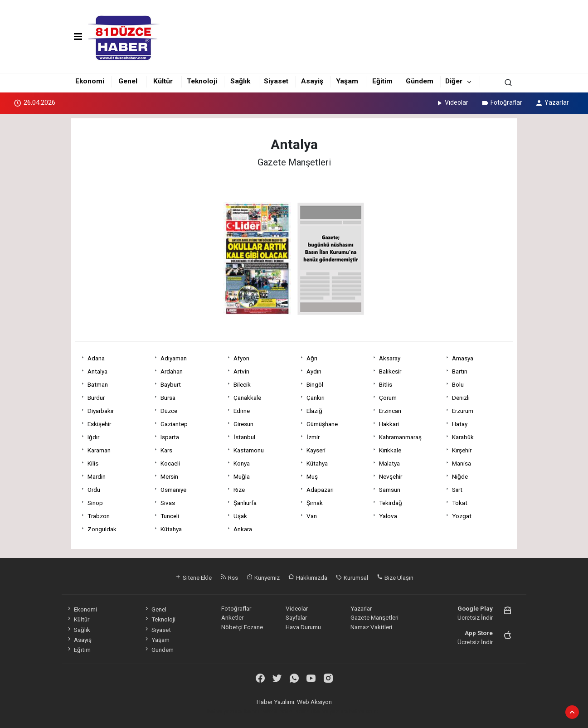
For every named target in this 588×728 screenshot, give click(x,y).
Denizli (461, 398)
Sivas (168, 503)
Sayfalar (296, 617)
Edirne (242, 411)
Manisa (462, 463)
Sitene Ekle (193, 578)
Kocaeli (170, 463)
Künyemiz (263, 578)
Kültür (163, 81)
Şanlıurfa (245, 503)
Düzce (169, 411)
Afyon (241, 358)
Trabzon (99, 516)
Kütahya (317, 463)
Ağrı (312, 358)
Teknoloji (202, 81)
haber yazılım (330, 711)
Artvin (241, 371)
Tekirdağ (391, 503)
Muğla (242, 476)
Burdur (96, 398)
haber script (365, 711)
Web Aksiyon (314, 702)
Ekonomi (90, 81)
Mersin (169, 476)
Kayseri (316, 450)
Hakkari (389, 424)
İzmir (313, 437)
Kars (166, 450)
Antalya (97, 371)
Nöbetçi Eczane (242, 627)
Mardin (97, 476)
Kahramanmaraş (400, 437)
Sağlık (240, 81)
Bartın (460, 371)
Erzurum (463, 411)
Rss (229, 578)
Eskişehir (99, 424)
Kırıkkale (390, 450)
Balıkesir (390, 371)
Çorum (388, 398)
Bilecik (242, 384)
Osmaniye (173, 490)
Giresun (243, 424)
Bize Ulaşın (395, 578)
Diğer (454, 81)
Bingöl (315, 384)
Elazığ (314, 411)
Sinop (95, 503)
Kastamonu (249, 450)
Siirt (457, 490)
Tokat (460, 503)
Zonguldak (102, 529)
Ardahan (172, 371)
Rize (239, 490)
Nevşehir (391, 476)
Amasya (463, 358)
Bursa (168, 398)
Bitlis (386, 384)
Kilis (93, 463)
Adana (96, 358)
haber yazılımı (225, 711)
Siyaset (276, 81)
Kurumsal (352, 578)
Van (312, 516)
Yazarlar (552, 102)
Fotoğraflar (502, 102)
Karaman (99, 450)
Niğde (460, 476)
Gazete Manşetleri (374, 617)
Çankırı (316, 398)
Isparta (170, 437)
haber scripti (295, 711)
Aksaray (390, 358)
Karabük (463, 437)
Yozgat (462, 516)
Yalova (388, 516)
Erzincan (390, 411)
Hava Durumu (303, 627)
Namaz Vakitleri (371, 627)
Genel (128, 81)
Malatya (389, 463)
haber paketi (261, 711)
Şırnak (315, 503)
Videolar (452, 102)
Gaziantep (174, 424)
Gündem (420, 81)
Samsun (390, 490)
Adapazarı (320, 490)
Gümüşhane (322, 424)
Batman (98, 384)
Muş (312, 476)
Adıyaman (174, 358)
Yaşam (347, 81)
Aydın (314, 371)
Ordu (94, 490)
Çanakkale (247, 398)
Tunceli (170, 516)
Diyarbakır (101, 411)
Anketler (232, 617)
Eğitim (382, 81)
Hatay (460, 424)
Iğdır (93, 437)
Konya (242, 463)
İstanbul (244, 437)
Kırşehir (462, 450)
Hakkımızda (308, 578)
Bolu (458, 384)
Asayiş (312, 81)
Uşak (240, 516)
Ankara (243, 529)
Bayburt (171, 384)
